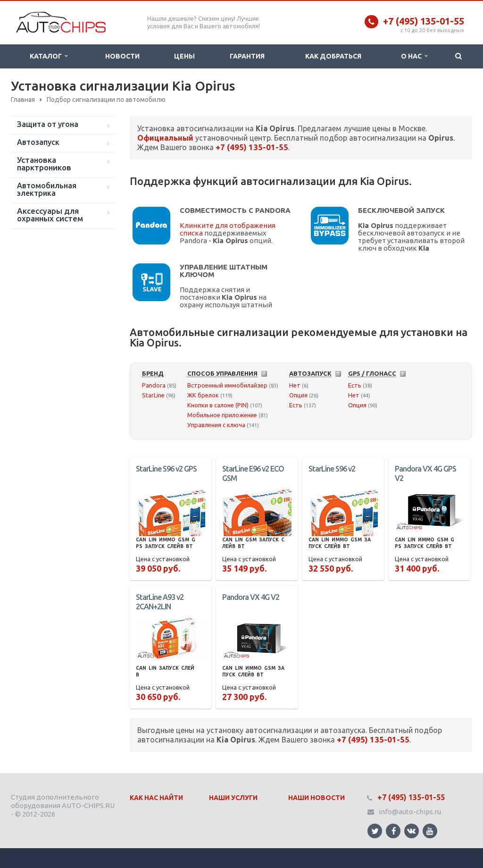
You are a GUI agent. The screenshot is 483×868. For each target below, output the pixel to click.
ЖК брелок (203, 395)
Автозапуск (38, 142)
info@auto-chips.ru (410, 812)
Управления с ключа (216, 425)
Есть (296, 405)
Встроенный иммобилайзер (227, 385)
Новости (122, 56)
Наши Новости (316, 798)
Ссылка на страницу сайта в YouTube (430, 831)
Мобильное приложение (222, 415)
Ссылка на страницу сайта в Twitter (375, 831)
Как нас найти (156, 798)
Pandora (154, 385)
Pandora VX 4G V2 (251, 597)
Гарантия (247, 56)
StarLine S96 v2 (332, 469)
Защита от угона (48, 124)
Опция (298, 395)
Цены (184, 56)
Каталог (49, 56)
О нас (414, 56)
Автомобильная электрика (47, 189)
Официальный (165, 138)
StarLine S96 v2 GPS (166, 469)
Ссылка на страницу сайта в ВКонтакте (411, 830)
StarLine (153, 395)
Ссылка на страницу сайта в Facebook (394, 831)
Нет (295, 385)
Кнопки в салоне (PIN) (218, 405)
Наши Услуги (233, 798)
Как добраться (333, 56)
